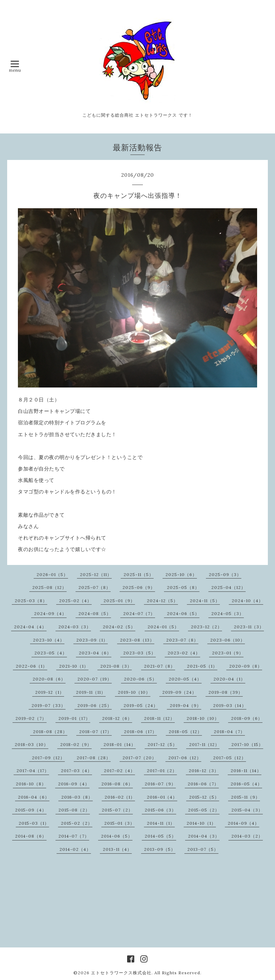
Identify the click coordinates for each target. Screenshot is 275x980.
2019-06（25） (95, 705)
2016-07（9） (160, 784)
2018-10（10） (203, 718)
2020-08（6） (49, 679)
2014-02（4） (75, 849)
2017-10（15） (247, 744)
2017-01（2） (162, 771)
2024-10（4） (247, 601)
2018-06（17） (140, 732)
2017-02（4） (119, 771)
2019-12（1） (50, 692)
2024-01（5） (163, 627)
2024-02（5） (119, 627)
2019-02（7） (31, 718)
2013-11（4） (117, 849)
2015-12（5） (204, 797)
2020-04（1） (229, 679)
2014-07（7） (74, 836)
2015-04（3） (247, 810)
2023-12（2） (206, 627)
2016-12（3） (204, 771)
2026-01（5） (52, 574)
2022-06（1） (32, 666)
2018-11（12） (159, 718)
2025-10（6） (181, 574)
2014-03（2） (247, 836)
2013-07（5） (203, 849)
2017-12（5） (162, 744)
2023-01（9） (228, 653)
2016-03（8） (77, 797)
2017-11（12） (204, 744)
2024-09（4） (50, 613)
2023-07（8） (182, 640)
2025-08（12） (49, 587)
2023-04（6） (95, 653)
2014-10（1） (201, 823)
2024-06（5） (183, 613)
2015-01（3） (119, 823)
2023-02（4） (184, 653)
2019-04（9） (185, 705)
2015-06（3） (160, 810)
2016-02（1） (120, 797)
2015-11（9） (245, 797)
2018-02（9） (76, 744)
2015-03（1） (34, 823)
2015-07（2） (117, 810)
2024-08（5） (95, 613)
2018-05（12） (185, 732)
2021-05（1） (202, 666)
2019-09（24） (179, 692)
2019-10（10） (134, 692)
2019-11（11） (91, 692)
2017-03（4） (76, 771)
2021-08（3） (116, 666)
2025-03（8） (31, 601)
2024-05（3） (228, 613)
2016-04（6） (34, 797)
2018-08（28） (50, 732)
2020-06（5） (140, 679)
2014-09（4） (243, 823)
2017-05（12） (230, 758)
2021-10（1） (74, 666)
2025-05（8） (183, 587)
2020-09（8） (246, 666)
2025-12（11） (96, 574)
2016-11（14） (246, 771)
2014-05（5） (160, 836)
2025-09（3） (225, 574)
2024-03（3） (75, 627)
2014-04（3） (204, 836)
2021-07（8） (160, 666)
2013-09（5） (160, 849)
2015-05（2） (204, 810)
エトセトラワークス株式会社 (121, 973)
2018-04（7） (229, 732)
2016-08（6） (117, 784)
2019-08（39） (226, 692)
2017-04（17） (33, 771)
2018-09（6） (247, 718)
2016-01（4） (162, 797)
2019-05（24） (141, 705)
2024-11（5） (205, 601)
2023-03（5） (139, 653)
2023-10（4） (49, 640)
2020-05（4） (185, 679)
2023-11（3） (249, 627)
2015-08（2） (74, 810)
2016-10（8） (31, 784)
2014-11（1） (161, 823)
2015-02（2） (77, 823)
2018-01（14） (120, 744)
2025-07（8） (95, 587)
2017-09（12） (48, 758)
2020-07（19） (95, 679)
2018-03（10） (32, 744)
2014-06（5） (117, 836)
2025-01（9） (119, 601)
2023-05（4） (51, 653)
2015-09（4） (31, 810)
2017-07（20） (139, 758)
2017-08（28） (94, 758)
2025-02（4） (75, 601)
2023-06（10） (228, 640)
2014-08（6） (31, 836)
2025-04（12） (228, 587)
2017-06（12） (185, 758)
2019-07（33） (49, 705)
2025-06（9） (139, 587)
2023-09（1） (92, 640)
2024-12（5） (162, 601)
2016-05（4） (246, 784)
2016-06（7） (203, 784)
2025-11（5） (139, 574)
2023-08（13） (137, 640)
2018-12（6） (117, 718)
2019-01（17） (74, 718)
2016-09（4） (74, 784)
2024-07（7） (139, 613)
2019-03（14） (230, 705)
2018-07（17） (95, 732)
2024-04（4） (30, 627)
